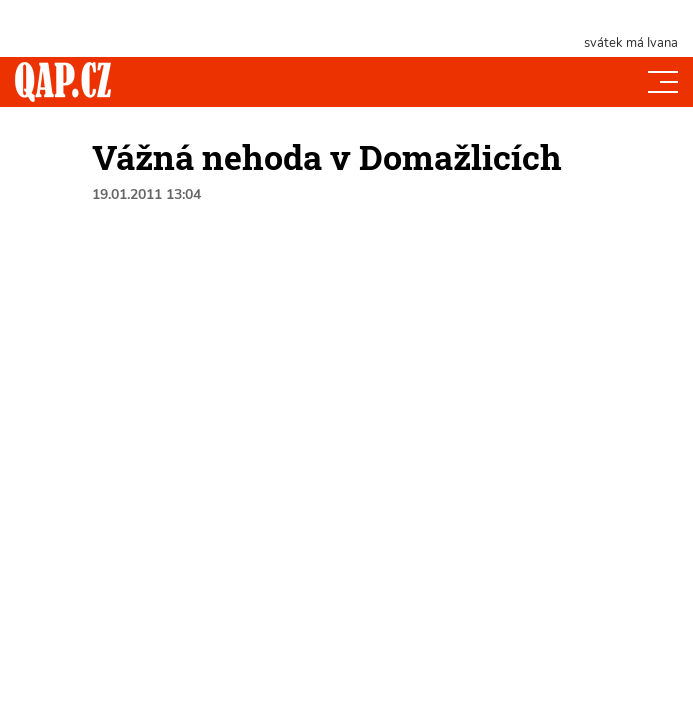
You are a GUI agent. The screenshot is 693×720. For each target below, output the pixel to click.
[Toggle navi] (663, 82)
